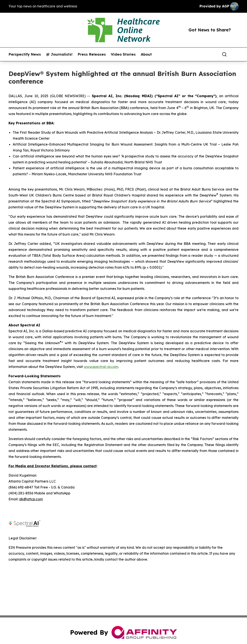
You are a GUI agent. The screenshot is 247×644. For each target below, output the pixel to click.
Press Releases (92, 54)
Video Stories (123, 54)
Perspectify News (25, 54)
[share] (236, 54)
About (146, 54)
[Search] (224, 54)
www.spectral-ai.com (101, 367)
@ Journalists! (59, 54)
